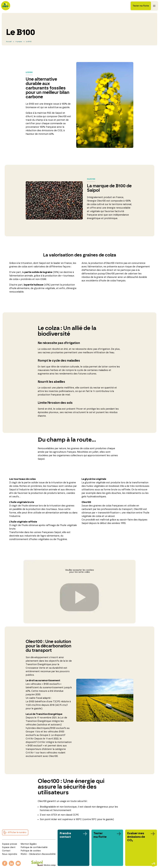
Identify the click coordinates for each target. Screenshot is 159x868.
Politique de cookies (31, 851)
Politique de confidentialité (34, 847)
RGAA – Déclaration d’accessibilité (38, 854)
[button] (15, 832)
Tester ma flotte (141, 6)
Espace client (9, 847)
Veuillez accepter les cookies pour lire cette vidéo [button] (79, 571)
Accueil (9, 42)
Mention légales (29, 844)
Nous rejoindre (10, 854)
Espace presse (10, 844)
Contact (6, 851)
